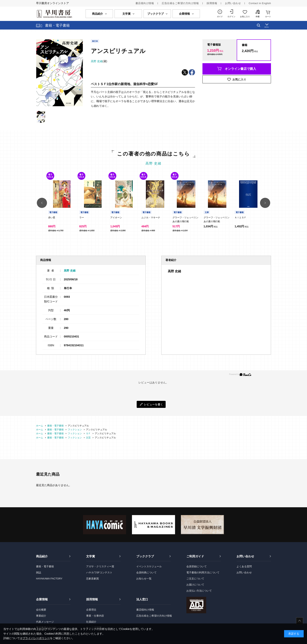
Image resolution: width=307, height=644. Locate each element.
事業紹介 (41, 616)
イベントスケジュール (149, 566)
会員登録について (197, 566)
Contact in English (260, 3)
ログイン (231, 17)
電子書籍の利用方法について (203, 572)
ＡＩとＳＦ (240, 218)
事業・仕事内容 (95, 616)
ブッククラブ (145, 556)
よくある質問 (244, 566)
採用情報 (212, 3)
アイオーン (116, 218)
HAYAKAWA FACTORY (49, 579)
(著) (99, 61)
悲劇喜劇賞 (93, 579)
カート (268, 17)
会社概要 (41, 610)
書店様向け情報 (145, 3)
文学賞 (91, 556)
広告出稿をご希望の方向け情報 (180, 3)
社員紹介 (91, 622)
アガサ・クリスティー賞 (100, 566)
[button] (42, 203)
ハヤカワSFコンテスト (99, 572)
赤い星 (52, 218)
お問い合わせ (233, 3)
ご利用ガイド (195, 556)
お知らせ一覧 (144, 579)
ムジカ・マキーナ (151, 218)
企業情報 (42, 599)
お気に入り (245, 17)
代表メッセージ (45, 622)
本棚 (257, 17)
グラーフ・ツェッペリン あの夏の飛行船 (187, 219)
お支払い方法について (199, 591)
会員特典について (146, 572)
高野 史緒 (154, 163)
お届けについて (195, 585)
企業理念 (91, 610)
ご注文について (195, 579)
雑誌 (39, 572)
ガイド (220, 17)
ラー (82, 218)
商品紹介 (42, 556)
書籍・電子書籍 (45, 566)
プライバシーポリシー (36, 638)
